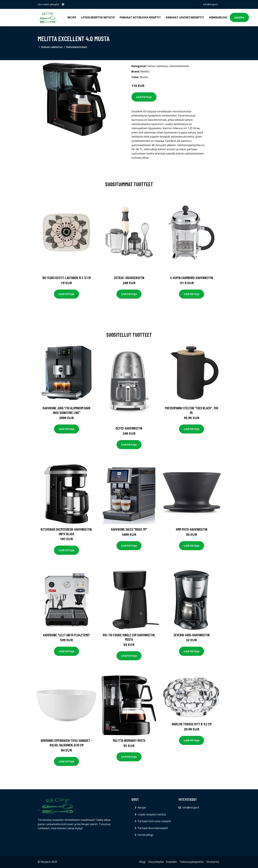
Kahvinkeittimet (77, 47)
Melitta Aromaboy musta (129, 740)
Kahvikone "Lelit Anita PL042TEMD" (67, 635)
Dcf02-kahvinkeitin (129, 428)
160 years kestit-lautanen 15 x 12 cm (66, 278)
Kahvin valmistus (52, 47)
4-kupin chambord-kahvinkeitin (192, 278)
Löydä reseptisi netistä (98, 17)
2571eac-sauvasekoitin (129, 278)
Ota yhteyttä (156, 862)
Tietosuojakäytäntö (192, 862)
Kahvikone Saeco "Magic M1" (129, 529)
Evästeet (171, 862)
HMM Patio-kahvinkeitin (192, 529)
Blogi (142, 862)
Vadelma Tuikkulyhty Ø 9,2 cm (192, 724)
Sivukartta (213, 862)
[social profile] (63, 4)
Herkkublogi (218, 17)
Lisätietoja (144, 97)
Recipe (72, 17)
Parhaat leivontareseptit (185, 17)
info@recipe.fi (210, 4)
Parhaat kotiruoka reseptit (140, 17)
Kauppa (239, 17)
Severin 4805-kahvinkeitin (192, 635)
